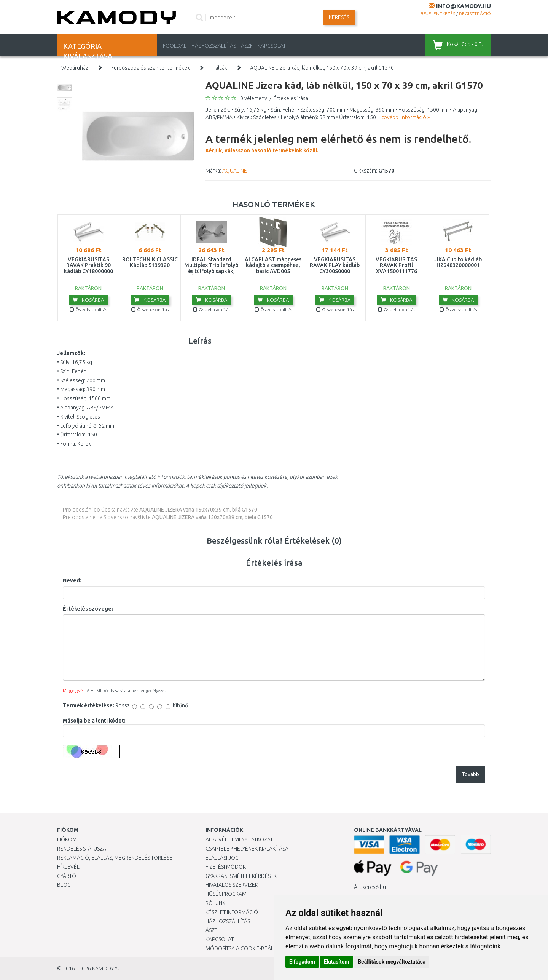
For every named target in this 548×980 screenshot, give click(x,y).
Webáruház (75, 68)
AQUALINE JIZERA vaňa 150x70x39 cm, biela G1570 (212, 517)
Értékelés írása (291, 98)
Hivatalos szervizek (232, 885)
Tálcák (220, 68)
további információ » (406, 117)
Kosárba (88, 300)
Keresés (339, 17)
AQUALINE (235, 171)
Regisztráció (475, 14)
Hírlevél (68, 867)
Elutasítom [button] (336, 962)
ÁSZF (247, 46)
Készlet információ (232, 912)
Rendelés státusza (82, 849)
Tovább (470, 774)
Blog (64, 885)
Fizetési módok (226, 867)
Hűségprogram (226, 894)
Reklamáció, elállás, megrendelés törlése (115, 858)
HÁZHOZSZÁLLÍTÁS (214, 46)
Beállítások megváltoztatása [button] (392, 962)
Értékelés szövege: (88, 609)
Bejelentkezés (438, 14)
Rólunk (215, 903)
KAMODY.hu (106, 969)
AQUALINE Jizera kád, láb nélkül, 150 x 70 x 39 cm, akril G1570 (322, 68)
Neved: (72, 580)
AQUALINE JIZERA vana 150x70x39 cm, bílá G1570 (198, 510)
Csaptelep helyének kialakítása (247, 849)
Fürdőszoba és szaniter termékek (151, 68)
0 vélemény (254, 98)
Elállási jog (222, 858)
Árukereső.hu (370, 887)
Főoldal (175, 46)
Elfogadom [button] (302, 962)
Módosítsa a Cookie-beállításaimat (253, 948)
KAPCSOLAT (272, 46)
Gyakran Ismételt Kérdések (241, 876)
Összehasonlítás (88, 309)
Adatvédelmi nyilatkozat (239, 839)
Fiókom (67, 839)
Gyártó (67, 876)
